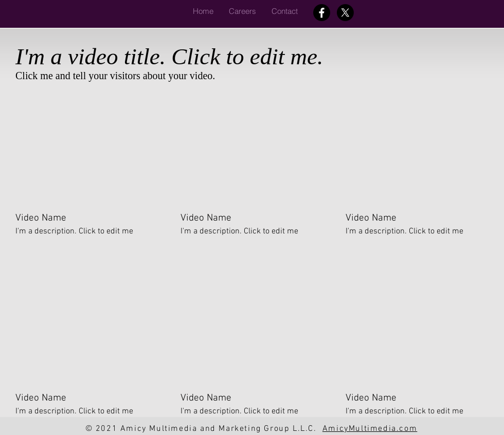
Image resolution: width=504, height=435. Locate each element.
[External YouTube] (86, 149)
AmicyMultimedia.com (370, 429)
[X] (345, 13)
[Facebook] (322, 13)
